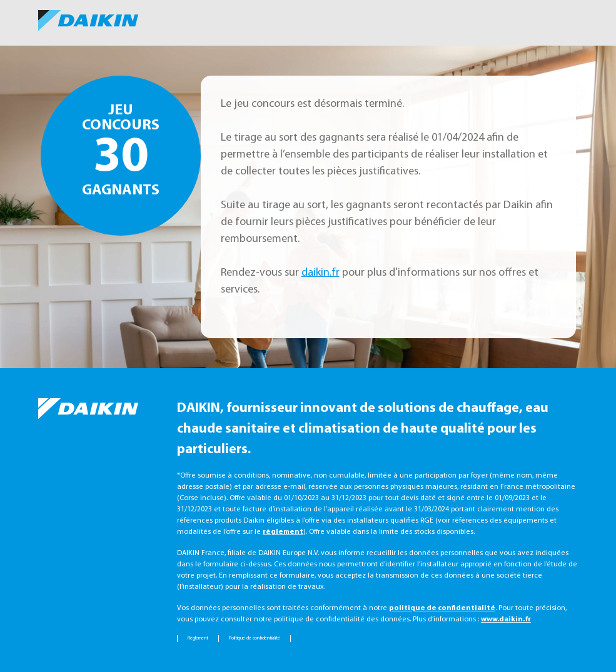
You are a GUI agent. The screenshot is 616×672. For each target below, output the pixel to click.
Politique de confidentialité (255, 638)
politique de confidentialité (442, 608)
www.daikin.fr (506, 619)
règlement (283, 532)
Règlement (198, 638)
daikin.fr (321, 273)
